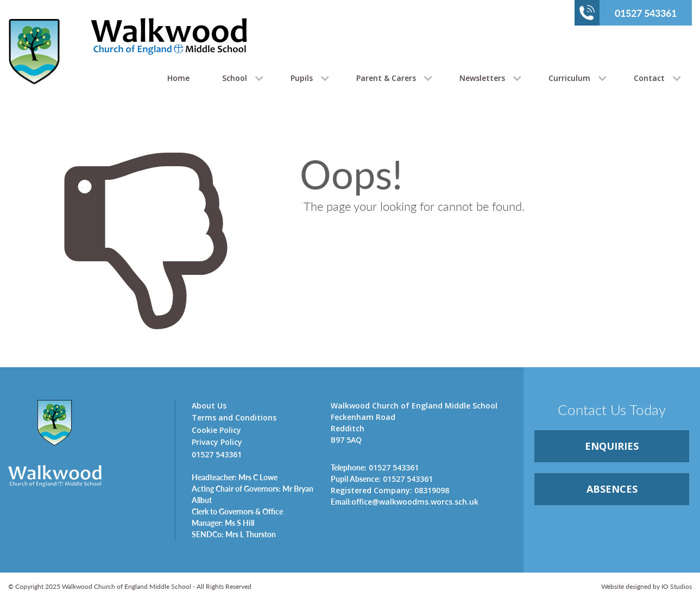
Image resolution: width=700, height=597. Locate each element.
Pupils (302, 78)
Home (178, 78)
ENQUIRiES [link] (612, 446)
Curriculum (569, 78)
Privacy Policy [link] (217, 442)
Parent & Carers (386, 78)
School (235, 78)
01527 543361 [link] (375, 467)
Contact (649, 78)
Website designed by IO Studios (647, 586)
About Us (209, 406)
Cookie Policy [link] (216, 430)
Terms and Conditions (234, 417)
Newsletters (482, 78)
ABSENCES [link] (612, 489)
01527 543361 (628, 12)
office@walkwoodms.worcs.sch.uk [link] (405, 501)
